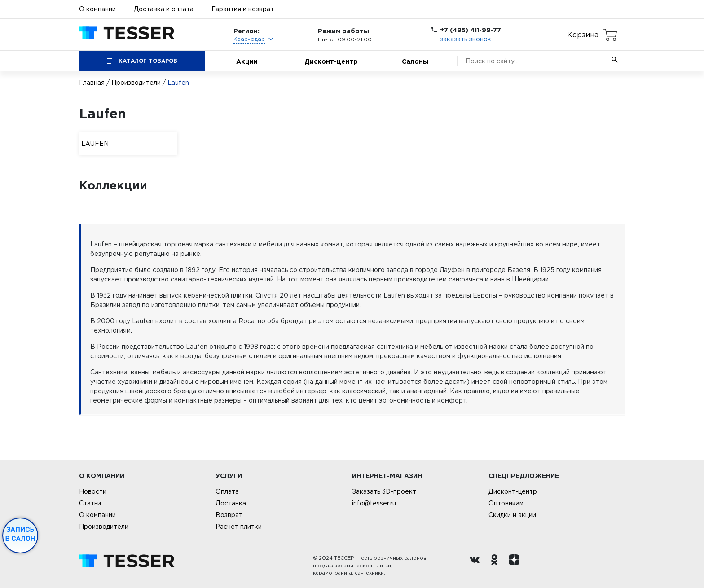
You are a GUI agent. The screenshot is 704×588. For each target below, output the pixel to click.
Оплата (227, 491)
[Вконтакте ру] (477, 566)
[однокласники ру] (497, 566)
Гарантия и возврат (243, 9)
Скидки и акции (512, 515)
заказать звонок (466, 39)
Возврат (229, 515)
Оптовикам (506, 503)
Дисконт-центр (331, 61)
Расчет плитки (239, 527)
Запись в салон (20, 534)
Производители (136, 83)
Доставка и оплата (164, 9)
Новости (93, 491)
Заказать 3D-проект (384, 491)
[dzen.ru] (516, 566)
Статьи (90, 503)
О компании (97, 9)
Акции (247, 61)
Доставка (231, 503)
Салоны (415, 61)
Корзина (583, 35)
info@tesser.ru (374, 503)
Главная (92, 83)
